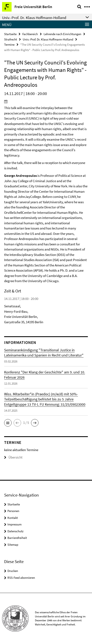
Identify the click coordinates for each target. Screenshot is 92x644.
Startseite (10, 34)
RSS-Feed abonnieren (21, 578)
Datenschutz (15, 531)
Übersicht (13, 457)
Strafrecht (11, 39)
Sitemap (13, 545)
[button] (8, 423)
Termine (9, 45)
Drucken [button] (13, 571)
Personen (13, 511)
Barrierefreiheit (17, 538)
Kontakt (13, 518)
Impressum (14, 524)
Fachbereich (30, 34)
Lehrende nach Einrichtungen (62, 34)
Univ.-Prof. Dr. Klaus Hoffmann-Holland (48, 39)
